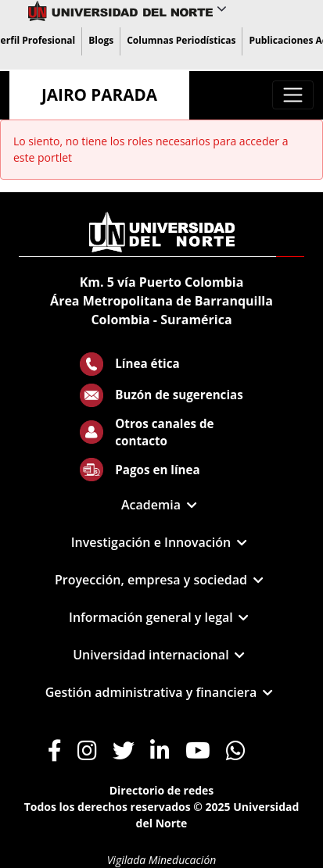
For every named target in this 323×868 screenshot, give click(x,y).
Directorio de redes (162, 790)
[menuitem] (101, 41)
